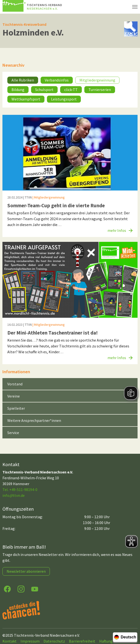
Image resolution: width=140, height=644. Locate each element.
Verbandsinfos (57, 80)
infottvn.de (14, 495)
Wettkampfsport (26, 99)
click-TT (71, 90)
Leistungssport (64, 99)
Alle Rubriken (23, 80)
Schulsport (44, 90)
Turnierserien (100, 90)
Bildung (18, 90)
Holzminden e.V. (33, 32)
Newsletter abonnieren (26, 571)
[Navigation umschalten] (135, 7)
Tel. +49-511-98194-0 (20, 490)
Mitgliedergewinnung (97, 80)
